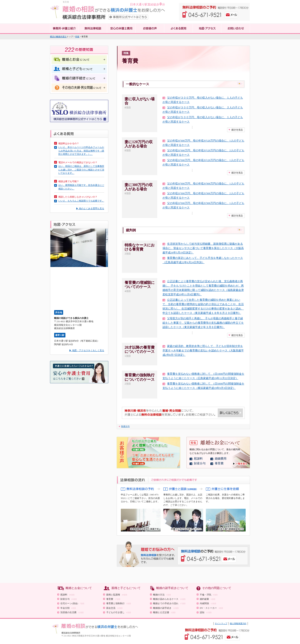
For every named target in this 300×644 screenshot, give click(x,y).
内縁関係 (208, 603)
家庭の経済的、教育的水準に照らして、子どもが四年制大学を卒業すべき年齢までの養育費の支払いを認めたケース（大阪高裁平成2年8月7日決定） (203, 350)
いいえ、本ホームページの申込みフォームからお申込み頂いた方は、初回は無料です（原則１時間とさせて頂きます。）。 (81, 151)
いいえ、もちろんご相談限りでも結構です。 (81, 201)
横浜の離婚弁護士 (58, 37)
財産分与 (125, 426)
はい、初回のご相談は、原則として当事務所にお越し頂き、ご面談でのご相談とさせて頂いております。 (81, 170)
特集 (77, 37)
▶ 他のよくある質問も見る (90, 208)
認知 (206, 612)
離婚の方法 (162, 595)
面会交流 (114, 608)
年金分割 (68, 608)
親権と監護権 (117, 595)
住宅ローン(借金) (72, 603)
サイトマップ (221, 623)
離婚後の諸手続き (166, 608)
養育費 (219, 463)
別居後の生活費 (72, 612)
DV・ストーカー (211, 608)
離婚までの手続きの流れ (169, 603)
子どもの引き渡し (119, 612)
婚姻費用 (221, 459)
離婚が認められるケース (169, 599)
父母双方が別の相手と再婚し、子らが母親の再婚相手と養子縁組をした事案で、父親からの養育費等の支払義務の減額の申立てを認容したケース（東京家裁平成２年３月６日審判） (203, 323)
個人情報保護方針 (238, 623)
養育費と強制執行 (119, 603)
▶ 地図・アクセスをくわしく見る (87, 350)
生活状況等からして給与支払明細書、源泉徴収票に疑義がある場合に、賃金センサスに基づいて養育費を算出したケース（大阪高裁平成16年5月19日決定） (203, 248)
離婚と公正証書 (164, 612)
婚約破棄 (208, 599)
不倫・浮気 (209, 595)
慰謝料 (198, 459)
